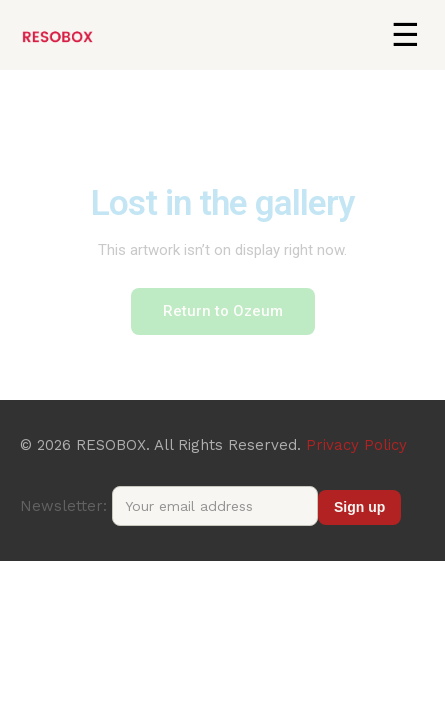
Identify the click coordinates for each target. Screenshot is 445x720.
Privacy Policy (356, 445)
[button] (405, 35)
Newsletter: (169, 506)
